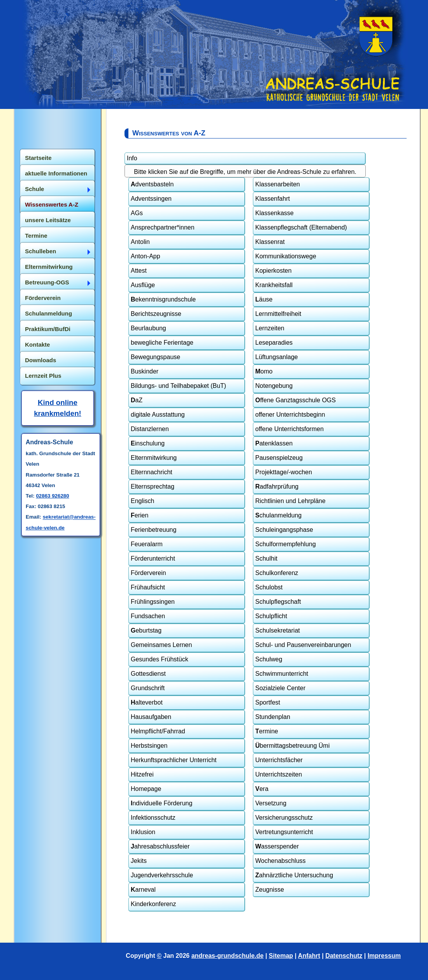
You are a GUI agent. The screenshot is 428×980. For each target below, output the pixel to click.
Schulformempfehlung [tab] (286, 544)
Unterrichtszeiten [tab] (279, 774)
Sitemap (281, 956)
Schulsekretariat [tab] (278, 630)
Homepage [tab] (146, 789)
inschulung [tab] (148, 443)
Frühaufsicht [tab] (148, 587)
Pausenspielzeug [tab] (279, 458)
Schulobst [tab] (269, 587)
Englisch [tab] (142, 501)
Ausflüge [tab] (143, 285)
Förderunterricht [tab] (153, 558)
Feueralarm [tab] (147, 544)
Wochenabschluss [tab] (281, 861)
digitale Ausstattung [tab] (158, 415)
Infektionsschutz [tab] (153, 818)
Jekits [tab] (139, 861)
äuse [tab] (264, 299)
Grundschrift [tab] (148, 688)
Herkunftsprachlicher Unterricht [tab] (174, 760)
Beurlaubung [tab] (148, 328)
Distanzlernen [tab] (150, 429)
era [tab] (262, 789)
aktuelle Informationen (56, 173)
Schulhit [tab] (266, 558)
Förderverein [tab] (148, 573)
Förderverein (43, 298)
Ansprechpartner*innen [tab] (163, 227)
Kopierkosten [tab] (273, 271)
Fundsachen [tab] (148, 616)
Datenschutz (344, 956)
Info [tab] (132, 158)
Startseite (38, 158)
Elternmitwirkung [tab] (154, 458)
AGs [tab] (137, 213)
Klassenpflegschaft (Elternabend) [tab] (301, 227)
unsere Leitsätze (48, 220)
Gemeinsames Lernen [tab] (161, 645)
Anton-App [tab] (146, 256)
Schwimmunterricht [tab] (282, 674)
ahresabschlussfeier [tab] (160, 846)
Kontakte (37, 344)
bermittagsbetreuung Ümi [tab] (292, 746)
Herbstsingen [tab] (149, 746)
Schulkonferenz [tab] (277, 573)
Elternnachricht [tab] (152, 472)
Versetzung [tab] (271, 803)
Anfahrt (309, 956)
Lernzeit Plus (43, 376)
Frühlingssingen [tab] (153, 602)
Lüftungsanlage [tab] (276, 357)
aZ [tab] (137, 400)
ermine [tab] (267, 731)
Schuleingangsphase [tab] (284, 530)
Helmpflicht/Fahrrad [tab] (158, 731)
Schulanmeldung (48, 313)
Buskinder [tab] (145, 371)
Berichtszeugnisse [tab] (156, 314)
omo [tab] (264, 371)
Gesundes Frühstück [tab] (160, 659)
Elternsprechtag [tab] (153, 486)
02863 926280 (52, 496)
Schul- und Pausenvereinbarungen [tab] (303, 645)
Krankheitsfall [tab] (274, 285)
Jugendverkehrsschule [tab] (162, 875)
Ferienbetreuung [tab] (153, 530)
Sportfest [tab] (268, 702)
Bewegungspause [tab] (155, 357)
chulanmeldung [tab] (278, 515)
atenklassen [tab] (274, 443)
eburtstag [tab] (146, 630)
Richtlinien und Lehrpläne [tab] (290, 501)
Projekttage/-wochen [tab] (284, 472)
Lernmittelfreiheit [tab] (278, 314)
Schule (34, 189)
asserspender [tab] (277, 846)
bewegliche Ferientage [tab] (162, 343)
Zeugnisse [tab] (270, 890)
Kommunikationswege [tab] (286, 256)
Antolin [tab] (140, 242)
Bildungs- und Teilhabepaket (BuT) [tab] (178, 386)
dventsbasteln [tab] (152, 184)
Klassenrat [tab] (270, 242)
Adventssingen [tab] (151, 199)
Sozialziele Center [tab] (280, 688)
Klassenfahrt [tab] (273, 199)
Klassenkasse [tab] (275, 213)
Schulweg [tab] (269, 659)
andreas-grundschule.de (228, 956)
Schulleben (40, 251)
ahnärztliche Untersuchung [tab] (294, 875)
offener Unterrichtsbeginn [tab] (290, 415)
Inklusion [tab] (143, 832)
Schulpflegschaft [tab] (278, 602)
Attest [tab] (139, 271)
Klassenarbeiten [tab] (278, 184)
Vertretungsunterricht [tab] (284, 832)
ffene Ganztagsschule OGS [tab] (296, 400)
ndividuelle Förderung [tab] (161, 803)
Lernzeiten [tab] (270, 328)
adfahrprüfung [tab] (277, 486)
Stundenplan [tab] (273, 717)
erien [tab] (139, 515)
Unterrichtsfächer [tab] (279, 760)
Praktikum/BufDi (48, 329)
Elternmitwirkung (49, 267)
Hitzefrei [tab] (142, 774)
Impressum (384, 956)
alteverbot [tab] (147, 702)
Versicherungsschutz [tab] (284, 818)
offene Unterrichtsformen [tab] (289, 429)
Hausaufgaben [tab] (151, 717)
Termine (36, 236)
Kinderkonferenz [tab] (153, 904)
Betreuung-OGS (47, 282)
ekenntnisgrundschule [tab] (163, 299)
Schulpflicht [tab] (271, 616)
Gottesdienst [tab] (148, 674)
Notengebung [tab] (274, 386)
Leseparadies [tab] (274, 343)
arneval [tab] (143, 890)
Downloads (40, 360)
